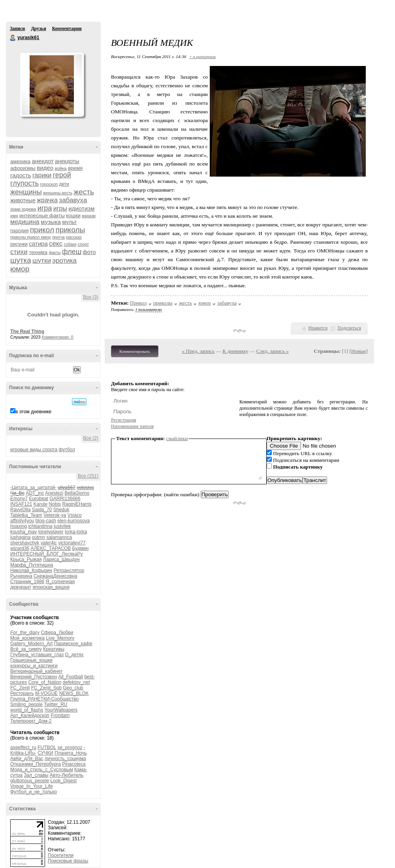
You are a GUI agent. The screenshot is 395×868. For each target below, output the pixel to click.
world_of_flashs (27, 710)
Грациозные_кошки (31, 660)
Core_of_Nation (45, 682)
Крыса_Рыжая (26, 559)
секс (56, 244)
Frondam (60, 715)
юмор (20, 269)
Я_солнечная (60, 582)
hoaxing (19, 526)
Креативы (54, 649)
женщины (26, 192)
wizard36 (20, 548)
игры (60, 208)
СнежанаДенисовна (55, 576)
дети (64, 184)
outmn (39, 537)
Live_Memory (60, 638)
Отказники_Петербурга (36, 764)
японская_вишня (51, 587)
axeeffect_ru (23, 747)
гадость (21, 175)
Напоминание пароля (132, 426)
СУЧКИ (45, 753)
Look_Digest (63, 781)
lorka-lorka (76, 532)
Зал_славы (36, 775)
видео (45, 168)
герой (62, 175)
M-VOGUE (46, 693)
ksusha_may (24, 532)
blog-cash (46, 521)
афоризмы (23, 168)
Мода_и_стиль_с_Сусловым (42, 770)
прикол (42, 230)
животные (23, 200)
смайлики (177, 438)
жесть (84, 192)
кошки (73, 216)
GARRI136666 (65, 499)
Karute (40, 504)
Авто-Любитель (67, 775)
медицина (25, 222)
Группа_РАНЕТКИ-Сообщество (44, 699)
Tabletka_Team (26, 515)
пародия (19, 231)
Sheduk (61, 510)
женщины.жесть (58, 193)
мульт (69, 222)
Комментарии (67, 28)
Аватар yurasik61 (52, 85)
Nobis (55, 504)
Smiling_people (26, 704)
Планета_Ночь (71, 753)
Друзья (38, 28)
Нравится (318, 328)
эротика (64, 261)
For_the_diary (25, 633)
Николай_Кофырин (31, 571)
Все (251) (88, 476)
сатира (38, 244)
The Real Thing (27, 331)
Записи (17, 28)
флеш (72, 252)
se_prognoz (70, 747)
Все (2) (91, 438)
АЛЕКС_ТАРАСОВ (51, 548)
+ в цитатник (202, 56)
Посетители (61, 855)
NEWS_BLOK (74, 693)
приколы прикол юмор (31, 237)
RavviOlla (20, 510)
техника (38, 252)
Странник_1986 (27, 582)
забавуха (73, 200)
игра (45, 208)
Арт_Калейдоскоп (30, 715)
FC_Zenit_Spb (46, 688)
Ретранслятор (69, 571)
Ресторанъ (22, 693)
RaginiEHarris (77, 504)
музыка (51, 222)
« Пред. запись (198, 351)
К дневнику (235, 351)
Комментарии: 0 (58, 337)
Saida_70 (42, 510)
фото (89, 252)
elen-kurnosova (73, 521)
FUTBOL (47, 747)
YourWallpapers (61, 710)
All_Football (71, 677)
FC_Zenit (20, 688)
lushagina (20, 537)
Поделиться (349, 328)
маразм (89, 216)
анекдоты (67, 161)
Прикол (138, 303)
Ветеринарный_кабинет (36, 671)
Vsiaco (75, 515)
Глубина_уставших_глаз (37, 655)
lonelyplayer (51, 532)
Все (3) (91, 297)
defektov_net (76, 682)
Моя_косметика (27, 638)
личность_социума (65, 759)
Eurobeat (39, 499)
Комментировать (135, 351)
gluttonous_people (30, 781)
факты (55, 253)
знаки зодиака (23, 209)
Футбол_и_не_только (34, 792)
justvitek (62, 526)
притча (58, 237)
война (60, 168)
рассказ (74, 237)
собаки (70, 244)
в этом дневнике (33, 412)
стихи (19, 252)
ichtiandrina (40, 526)
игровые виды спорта (34, 450)
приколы (70, 230)
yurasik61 (13, 38)
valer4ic (49, 543)
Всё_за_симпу (26, 649)
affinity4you (22, 521)
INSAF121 (21, 504)
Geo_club (73, 688)
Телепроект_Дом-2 (31, 721)
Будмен (81, 548)
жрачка (47, 200)
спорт (84, 244)
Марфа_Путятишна (32, 565)
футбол (67, 450)
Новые (358, 351)
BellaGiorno (77, 493)
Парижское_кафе (73, 644)
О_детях (74, 655)
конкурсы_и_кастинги (34, 666)
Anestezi (54, 493)
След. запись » (273, 351)
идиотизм (81, 208)
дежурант (21, 587)
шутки (42, 261)
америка (20, 161)
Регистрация (124, 420)
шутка (21, 260)
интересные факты (42, 216)
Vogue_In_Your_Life (32, 786)
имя (14, 216)
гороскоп (49, 184)
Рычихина (21, 576)
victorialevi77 (72, 543)
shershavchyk (25, 543)
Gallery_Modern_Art (31, 644)
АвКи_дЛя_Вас (27, 759)
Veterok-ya (55, 515)
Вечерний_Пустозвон (34, 677)
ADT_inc (35, 493)
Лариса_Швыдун (61, 559)
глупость (24, 183)
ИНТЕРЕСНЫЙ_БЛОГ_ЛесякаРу (46, 554)
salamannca (59, 537)
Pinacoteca (74, 764)
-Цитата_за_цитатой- (33, 488)
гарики (42, 175)
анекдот (42, 161)
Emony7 (19, 499)
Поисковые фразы (68, 861)
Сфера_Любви (57, 633)
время (75, 168)
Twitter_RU (55, 704)
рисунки (19, 244)
